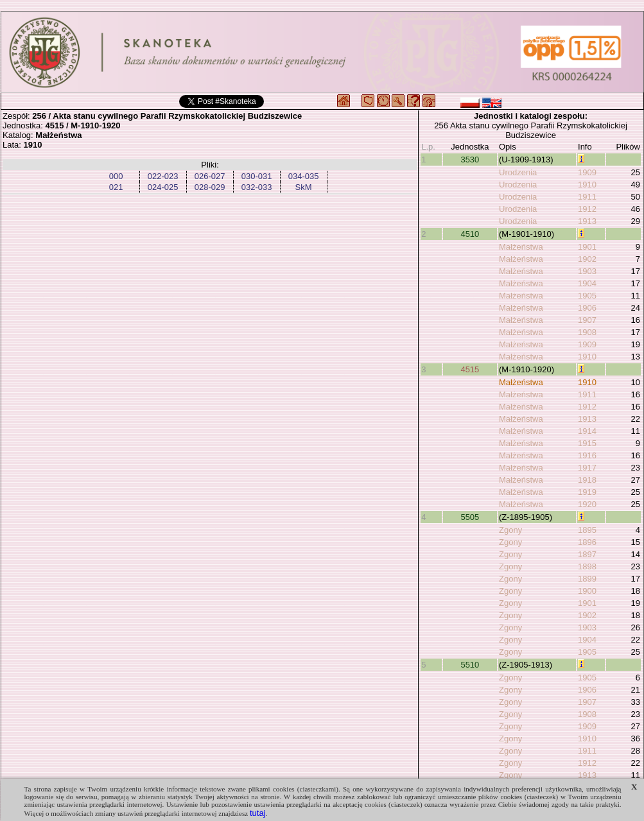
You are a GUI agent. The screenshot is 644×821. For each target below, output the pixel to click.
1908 (587, 332)
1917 (587, 468)
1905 (587, 296)
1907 (587, 320)
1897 (587, 554)
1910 (587, 185)
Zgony (510, 530)
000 (116, 176)
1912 (587, 209)
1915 (587, 443)
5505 (470, 517)
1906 (587, 308)
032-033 (257, 187)
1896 (587, 542)
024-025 (163, 187)
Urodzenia (518, 172)
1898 (587, 566)
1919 (587, 492)
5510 (470, 665)
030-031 (257, 176)
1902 (587, 259)
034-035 (304, 176)
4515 (470, 369)
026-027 (210, 176)
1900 (587, 591)
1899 (587, 579)
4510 (470, 234)
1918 (587, 480)
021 (116, 187)
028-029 (210, 187)
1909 (587, 172)
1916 (587, 455)
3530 (470, 160)
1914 (587, 431)
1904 (587, 283)
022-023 (163, 176)
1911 (587, 197)
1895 (587, 530)
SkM (304, 187)
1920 (587, 504)
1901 (587, 247)
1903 (587, 271)
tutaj (258, 813)
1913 (587, 221)
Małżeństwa (521, 247)
